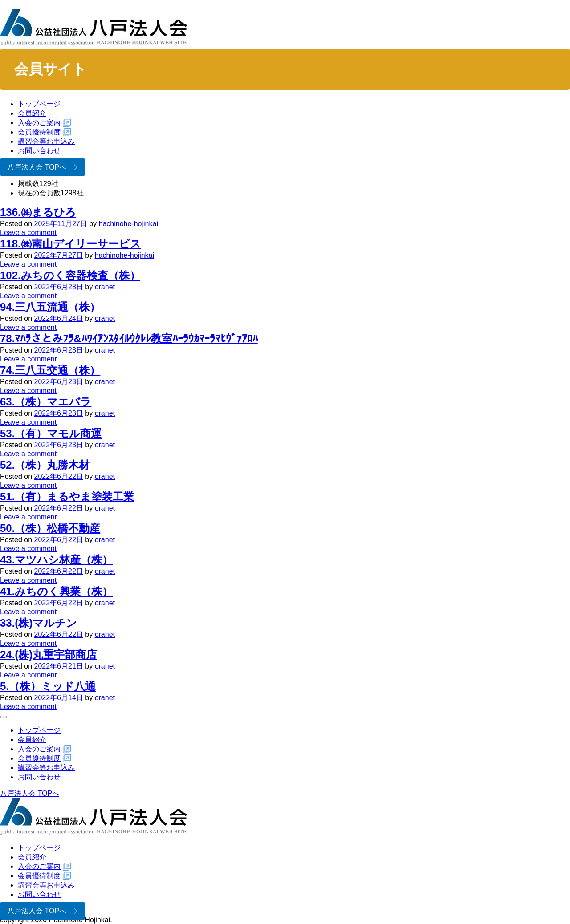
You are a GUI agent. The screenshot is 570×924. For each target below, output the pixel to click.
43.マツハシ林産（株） (56, 560)
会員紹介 (32, 113)
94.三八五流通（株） (50, 307)
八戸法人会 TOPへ (37, 167)
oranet (105, 287)
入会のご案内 (39, 123)
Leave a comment (28, 233)
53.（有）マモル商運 (51, 433)
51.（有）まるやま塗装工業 (67, 496)
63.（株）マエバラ (46, 402)
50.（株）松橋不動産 (50, 528)
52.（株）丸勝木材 (45, 465)
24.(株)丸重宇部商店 (48, 654)
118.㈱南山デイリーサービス (71, 244)
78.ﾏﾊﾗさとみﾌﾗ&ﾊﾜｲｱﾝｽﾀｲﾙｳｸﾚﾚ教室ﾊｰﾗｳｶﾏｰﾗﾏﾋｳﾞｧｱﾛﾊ (129, 338)
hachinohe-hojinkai (128, 224)
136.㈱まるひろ (38, 212)
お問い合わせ (39, 151)
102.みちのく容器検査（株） (70, 275)
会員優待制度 (39, 132)
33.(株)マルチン (39, 623)
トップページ (39, 104)
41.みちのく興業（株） (56, 591)
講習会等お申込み (46, 141)
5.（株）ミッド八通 (48, 686)
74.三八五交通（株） (50, 370)
